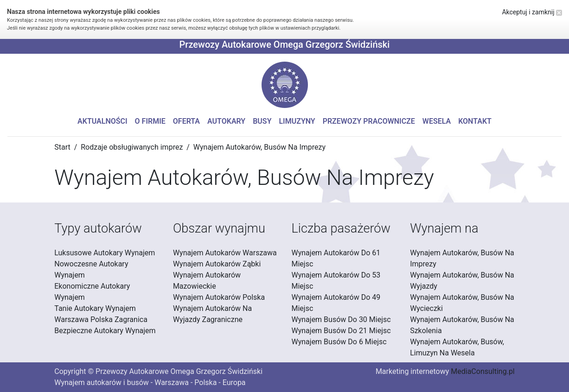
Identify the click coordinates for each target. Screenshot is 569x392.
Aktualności (102, 121)
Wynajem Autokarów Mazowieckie (207, 281)
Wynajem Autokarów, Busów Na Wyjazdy (462, 281)
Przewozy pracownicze (369, 121)
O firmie (150, 121)
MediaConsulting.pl (483, 371)
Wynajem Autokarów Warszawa (225, 253)
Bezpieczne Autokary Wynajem (105, 331)
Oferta (186, 121)
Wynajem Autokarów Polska (219, 297)
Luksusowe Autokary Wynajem (105, 253)
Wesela (437, 121)
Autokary (226, 121)
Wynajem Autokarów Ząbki (217, 264)
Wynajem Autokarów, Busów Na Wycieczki (462, 303)
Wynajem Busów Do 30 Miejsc (341, 319)
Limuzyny (297, 121)
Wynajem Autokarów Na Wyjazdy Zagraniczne (212, 314)
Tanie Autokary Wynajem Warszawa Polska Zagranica (101, 314)
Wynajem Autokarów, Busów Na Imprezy (462, 258)
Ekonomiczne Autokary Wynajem (92, 292)
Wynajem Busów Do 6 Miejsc (339, 342)
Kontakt (475, 121)
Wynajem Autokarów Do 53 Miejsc (336, 281)
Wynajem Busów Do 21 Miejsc (341, 331)
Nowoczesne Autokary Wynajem (91, 269)
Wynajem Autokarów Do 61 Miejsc (336, 258)
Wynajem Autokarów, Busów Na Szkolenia (462, 325)
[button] (285, 85)
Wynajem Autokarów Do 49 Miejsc (336, 303)
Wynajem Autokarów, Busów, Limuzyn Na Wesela (457, 347)
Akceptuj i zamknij (532, 12)
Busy (262, 121)
